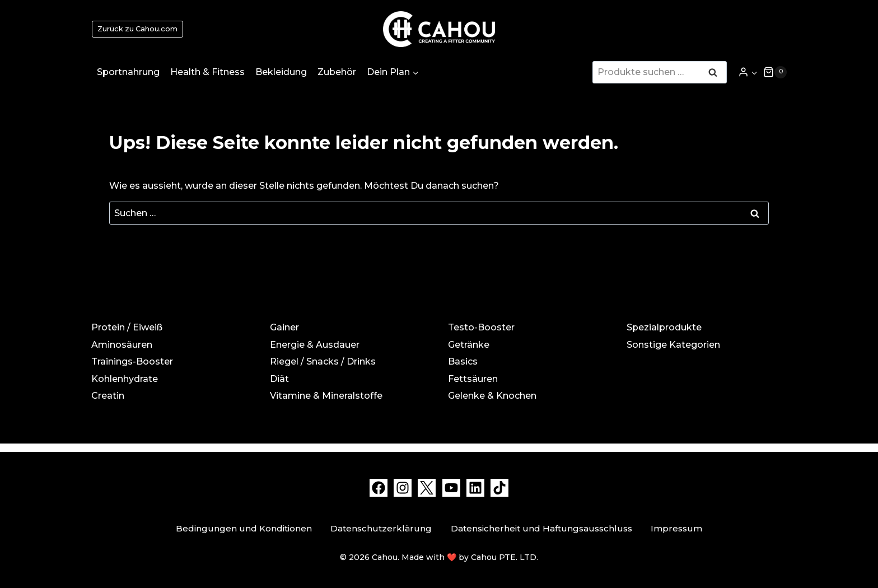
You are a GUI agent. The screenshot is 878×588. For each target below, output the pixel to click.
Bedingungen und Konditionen (244, 528)
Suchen (716, 73)
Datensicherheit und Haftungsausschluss (541, 528)
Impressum (676, 528)
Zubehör (337, 72)
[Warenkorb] (775, 72)
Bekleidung (281, 72)
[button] (754, 72)
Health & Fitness (207, 72)
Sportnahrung (128, 72)
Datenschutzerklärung (381, 528)
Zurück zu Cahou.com (137, 29)
